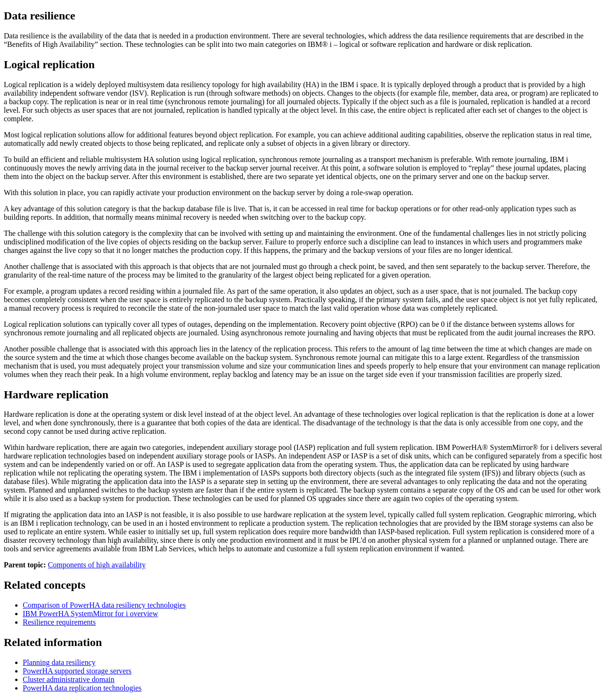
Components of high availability (97, 565)
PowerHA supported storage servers (77, 671)
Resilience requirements (59, 622)
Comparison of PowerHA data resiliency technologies (104, 605)
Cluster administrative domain (69, 679)
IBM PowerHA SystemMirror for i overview (90, 614)
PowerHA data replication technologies (82, 688)
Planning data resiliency (59, 662)
